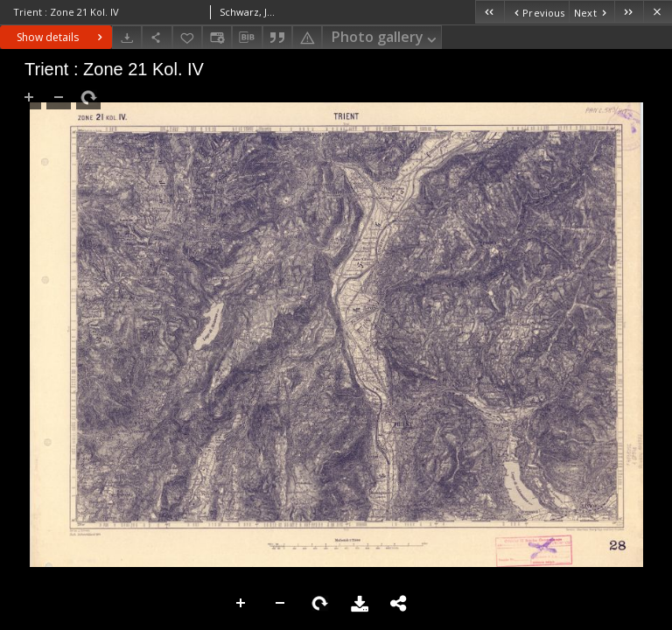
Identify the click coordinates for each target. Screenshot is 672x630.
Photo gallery (385, 38)
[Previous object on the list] (536, 12)
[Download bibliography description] (247, 38)
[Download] (127, 37)
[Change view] (217, 37)
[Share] (157, 37)
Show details (62, 37)
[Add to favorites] (187, 37)
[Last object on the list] (629, 12)
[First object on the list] (490, 12)
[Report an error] (307, 37)
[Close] (658, 12)
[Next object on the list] (591, 12)
